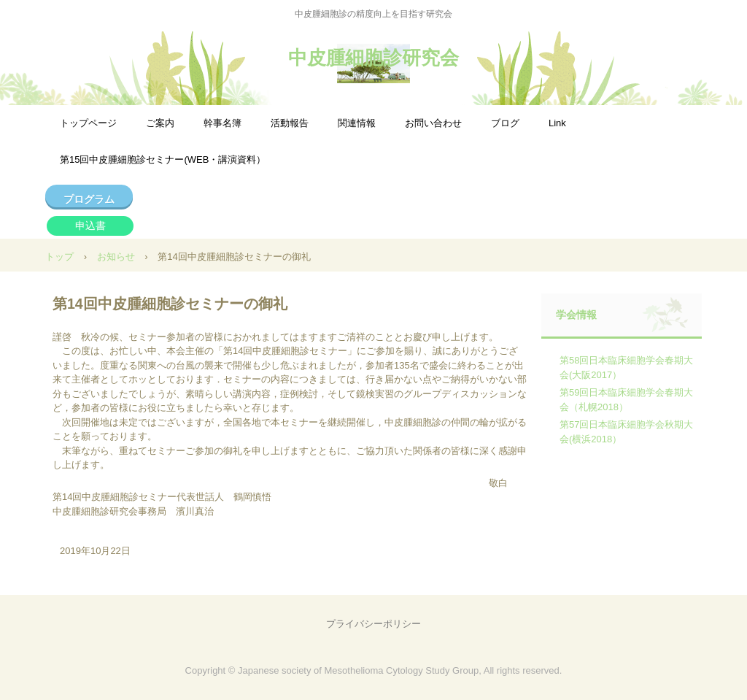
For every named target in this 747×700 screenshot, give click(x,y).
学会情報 (576, 315)
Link (557, 123)
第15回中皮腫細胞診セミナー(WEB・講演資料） (163, 159)
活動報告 (290, 123)
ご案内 (160, 123)
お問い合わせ (433, 123)
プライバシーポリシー (373, 624)
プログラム (89, 199)
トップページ (88, 123)
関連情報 (357, 123)
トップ (59, 257)
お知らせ (116, 257)
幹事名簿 (222, 123)
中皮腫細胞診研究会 (373, 58)
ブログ (505, 123)
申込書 (90, 226)
